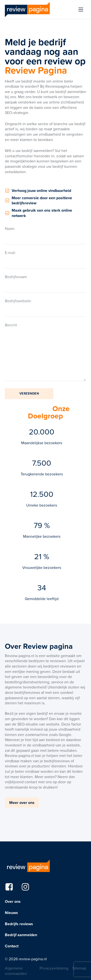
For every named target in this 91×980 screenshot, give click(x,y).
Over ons (13, 902)
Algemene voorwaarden (16, 971)
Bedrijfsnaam (45, 283)
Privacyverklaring (54, 968)
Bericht (45, 352)
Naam (45, 235)
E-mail (45, 259)
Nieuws (11, 913)
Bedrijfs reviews (19, 924)
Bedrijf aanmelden (21, 935)
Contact (12, 946)
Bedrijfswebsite (45, 307)
